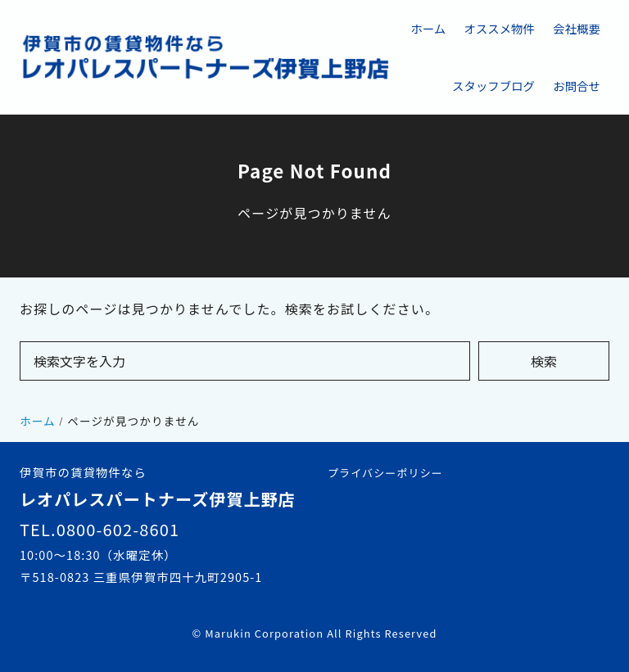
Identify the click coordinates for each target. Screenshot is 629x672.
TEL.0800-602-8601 (100, 529)
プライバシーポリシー (385, 473)
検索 (544, 361)
